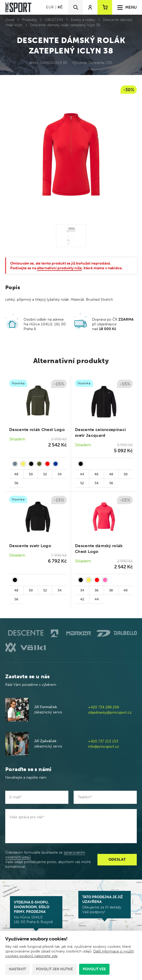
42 (82, 599)
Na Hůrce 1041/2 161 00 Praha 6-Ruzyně (36, 912)
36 (97, 590)
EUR (50, 7)
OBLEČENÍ (54, 20)
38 (111, 590)
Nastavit (17, 969)
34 (82, 590)
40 (125, 590)
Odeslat (117, 860)
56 (16, 483)
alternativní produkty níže (59, 268)
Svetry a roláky (83, 20)
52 (45, 474)
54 (60, 474)
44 (82, 474)
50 (31, 474)
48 (16, 474)
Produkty (29, 20)
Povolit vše (94, 969)
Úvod (10, 20)
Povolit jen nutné (54, 969)
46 (96, 474)
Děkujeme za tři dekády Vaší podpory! (105, 904)
